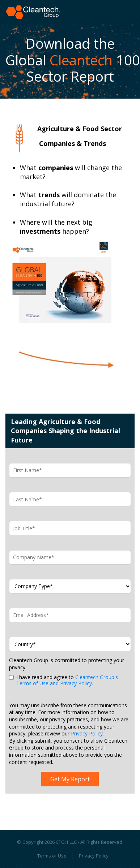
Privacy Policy (87, 733)
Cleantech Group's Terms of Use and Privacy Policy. (67, 680)
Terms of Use (52, 856)
